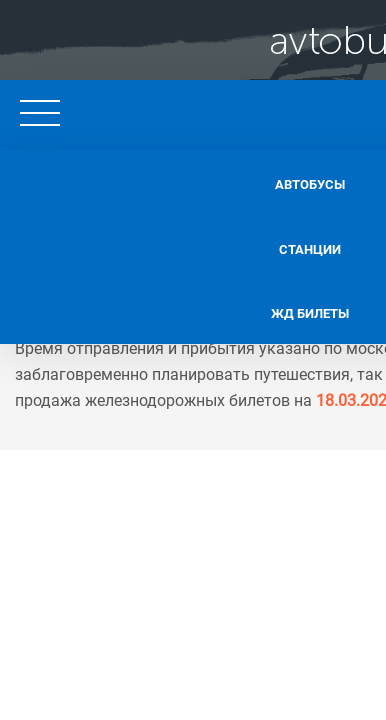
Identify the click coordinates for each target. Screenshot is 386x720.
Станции (159, 241)
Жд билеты (160, 302)
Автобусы (160, 180)
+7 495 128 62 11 (287, 110)
